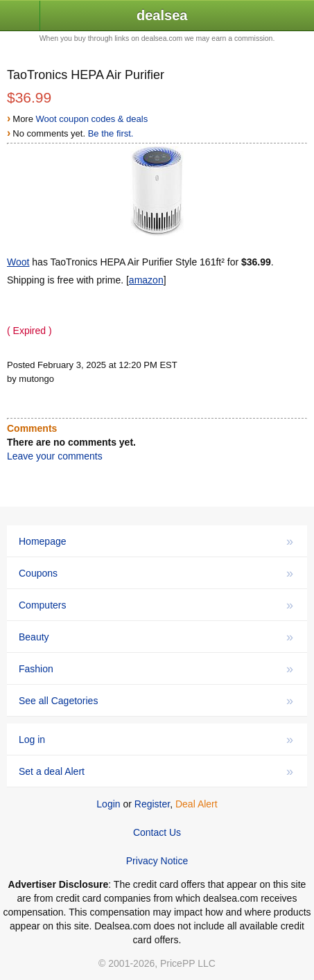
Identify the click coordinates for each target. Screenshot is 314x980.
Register (152, 804)
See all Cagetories (156, 701)
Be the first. (111, 133)
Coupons (156, 573)
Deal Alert (197, 804)
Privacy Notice (157, 861)
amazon (146, 280)
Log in (156, 740)
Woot (18, 262)
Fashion (156, 669)
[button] (20, 16)
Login (108, 804)
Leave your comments (55, 456)
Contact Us (157, 832)
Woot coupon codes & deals (92, 119)
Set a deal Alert (156, 771)
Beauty (156, 637)
